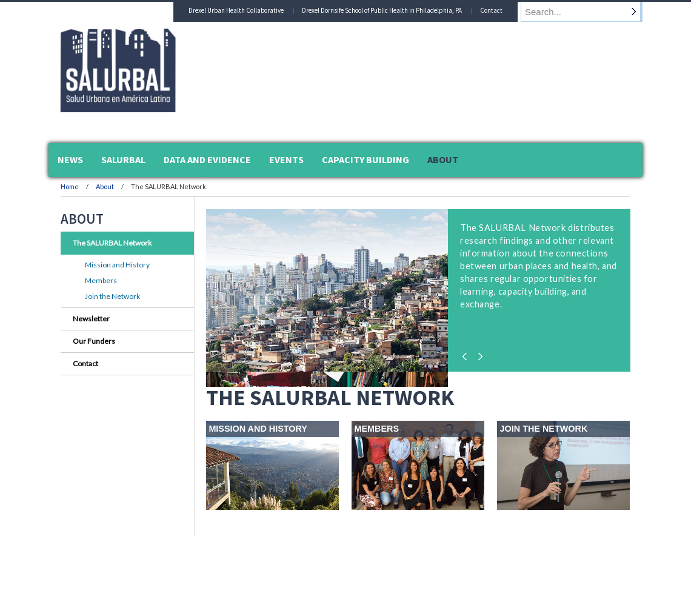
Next (479, 353)
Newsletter (91, 319)
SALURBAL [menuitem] (123, 159)
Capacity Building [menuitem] (366, 159)
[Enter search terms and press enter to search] (587, 12)
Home (70, 186)
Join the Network (112, 296)
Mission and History (117, 265)
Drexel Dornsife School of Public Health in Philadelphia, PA (393, 10)
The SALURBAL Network (112, 243)
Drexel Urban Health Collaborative (248, 10)
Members (101, 280)
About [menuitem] (443, 159)
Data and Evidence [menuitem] (207, 159)
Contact (503, 10)
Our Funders (94, 341)
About (105, 186)
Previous (467, 353)
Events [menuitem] (286, 159)
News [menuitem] (70, 159)
